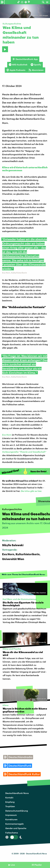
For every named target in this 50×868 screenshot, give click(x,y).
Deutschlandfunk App (25, 59)
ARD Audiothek (18, 65)
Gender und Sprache (16, 828)
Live (13, 865)
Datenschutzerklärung (17, 811)
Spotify (36, 65)
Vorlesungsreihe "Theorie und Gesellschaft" (24, 452)
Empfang (10, 802)
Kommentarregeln (15, 824)
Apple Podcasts (16, 70)
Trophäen (10, 806)
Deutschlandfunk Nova (17, 793)
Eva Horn (7, 435)
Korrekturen (11, 819)
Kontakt (9, 797)
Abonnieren (36, 70)
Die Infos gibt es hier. (31, 491)
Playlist (38, 865)
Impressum (11, 815)
